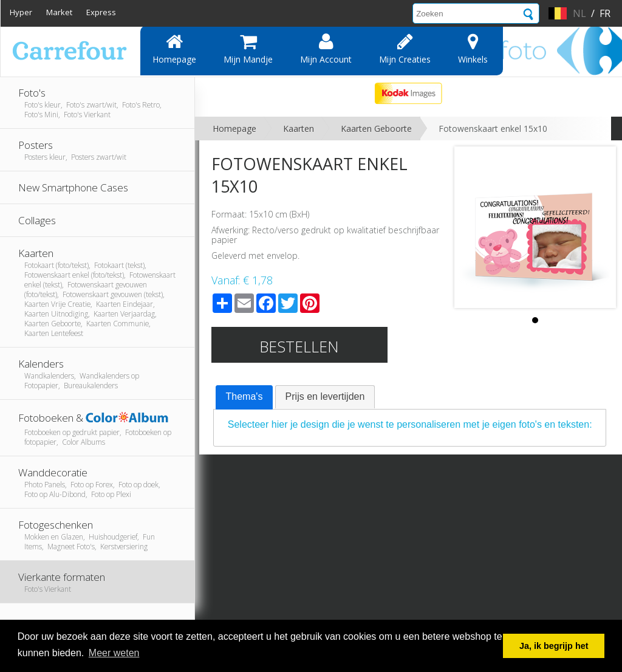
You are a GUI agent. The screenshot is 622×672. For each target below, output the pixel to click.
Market (59, 12)
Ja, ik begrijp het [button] (554, 646)
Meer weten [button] (114, 653)
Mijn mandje (248, 49)
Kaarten (299, 129)
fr (605, 13)
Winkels (473, 49)
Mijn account (326, 49)
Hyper (21, 12)
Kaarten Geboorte (376, 129)
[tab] (244, 397)
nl (579, 13)
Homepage (174, 49)
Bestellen (299, 346)
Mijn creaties (405, 49)
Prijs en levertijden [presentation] (325, 396)
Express (101, 12)
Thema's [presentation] (244, 396)
